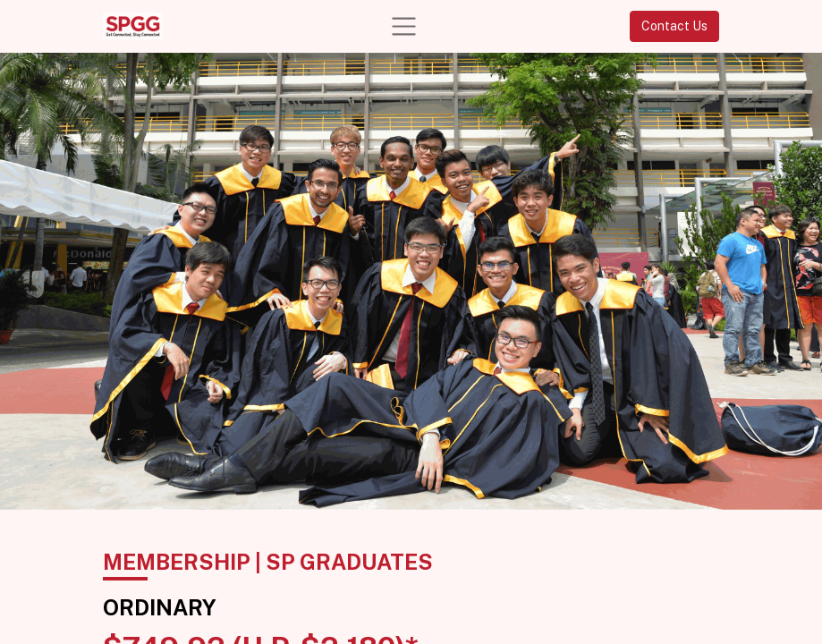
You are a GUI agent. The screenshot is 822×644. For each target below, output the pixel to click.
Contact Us (674, 26)
